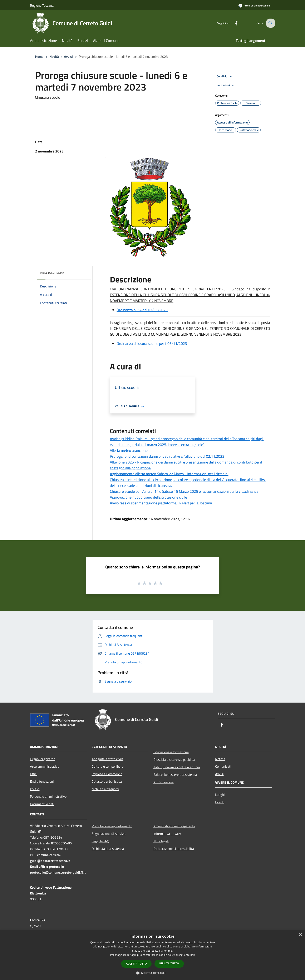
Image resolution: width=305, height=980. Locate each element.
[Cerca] (270, 23)
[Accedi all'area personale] (254, 6)
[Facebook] (233, 23)
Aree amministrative (45, 766)
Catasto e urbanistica (107, 781)
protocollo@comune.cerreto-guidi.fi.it (58, 872)
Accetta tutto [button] (136, 964)
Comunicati (223, 766)
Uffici (34, 774)
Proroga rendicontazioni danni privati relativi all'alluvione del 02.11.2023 (167, 456)
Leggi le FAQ (100, 841)
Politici (35, 789)
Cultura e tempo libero (108, 766)
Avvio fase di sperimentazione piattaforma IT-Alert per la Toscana (161, 503)
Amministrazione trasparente (174, 826)
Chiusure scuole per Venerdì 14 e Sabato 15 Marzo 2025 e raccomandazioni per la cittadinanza (184, 491)
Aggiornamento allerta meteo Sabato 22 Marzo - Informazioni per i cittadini (169, 474)
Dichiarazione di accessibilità (174, 849)
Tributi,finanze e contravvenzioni (177, 767)
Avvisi (68, 57)
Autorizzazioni (164, 782)
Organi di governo (43, 759)
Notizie (220, 759)
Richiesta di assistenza (108, 849)
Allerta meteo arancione (129, 450)
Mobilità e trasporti (105, 789)
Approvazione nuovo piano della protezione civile (148, 497)
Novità (54, 57)
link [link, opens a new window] (193, 955)
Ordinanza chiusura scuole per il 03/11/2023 (152, 343)
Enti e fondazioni (42, 781)
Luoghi (220, 795)
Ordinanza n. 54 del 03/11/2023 (142, 310)
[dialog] (152, 955)
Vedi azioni (226, 85)
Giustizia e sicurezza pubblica (174, 760)
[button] (153, 973)
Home (39, 57)
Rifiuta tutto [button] (169, 963)
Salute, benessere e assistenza (175, 775)
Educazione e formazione (171, 752)
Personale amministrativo (48, 796)
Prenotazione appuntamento (112, 826)
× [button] (300, 935)
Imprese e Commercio (107, 774)
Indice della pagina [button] (52, 273)
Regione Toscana (42, 5)
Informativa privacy (167, 834)
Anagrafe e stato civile (108, 759)
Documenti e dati (42, 804)
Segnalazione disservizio (109, 834)
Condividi (225, 77)
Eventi (220, 802)
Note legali (161, 841)
